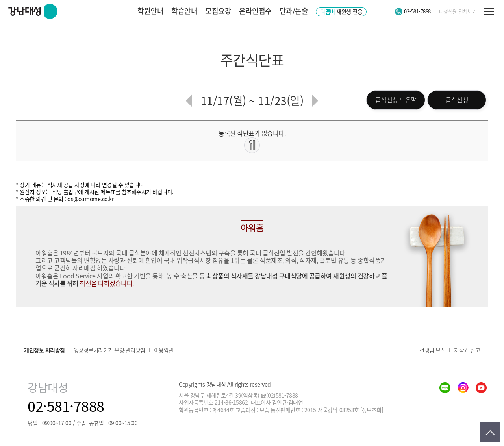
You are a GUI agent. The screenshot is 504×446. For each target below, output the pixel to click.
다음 (315, 101)
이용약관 (164, 350)
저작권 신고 (467, 350)
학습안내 (184, 11)
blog (445, 388)
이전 (189, 101)
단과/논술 (294, 11)
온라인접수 (255, 11)
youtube (481, 388)
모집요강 (218, 11)
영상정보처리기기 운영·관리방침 (109, 350)
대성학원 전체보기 (458, 11)
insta (463, 388)
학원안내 (150, 11)
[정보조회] (372, 410)
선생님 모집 (432, 350)
